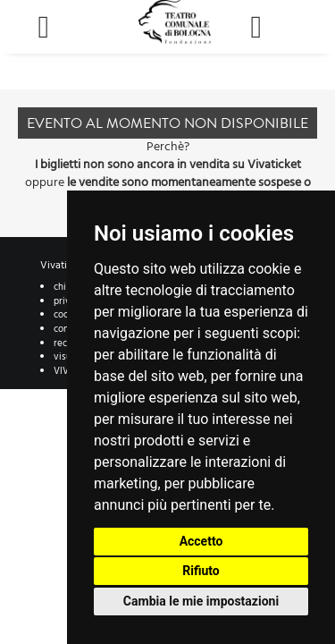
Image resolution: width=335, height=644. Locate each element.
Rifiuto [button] (201, 571)
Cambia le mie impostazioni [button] (201, 601)
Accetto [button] (201, 541)
